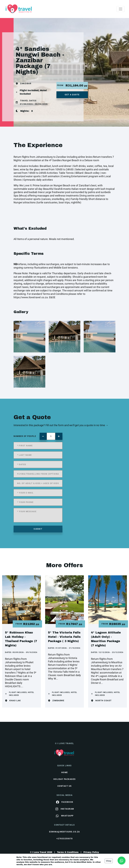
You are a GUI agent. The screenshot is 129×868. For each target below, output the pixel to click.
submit (38, 529)
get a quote (72, 95)
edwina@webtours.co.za (64, 832)
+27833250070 (65, 839)
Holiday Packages (65, 779)
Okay (109, 861)
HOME (65, 772)
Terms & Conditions (68, 852)
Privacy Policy (91, 852)
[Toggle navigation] (121, 9)
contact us (65, 786)
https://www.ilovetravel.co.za (31, 297)
